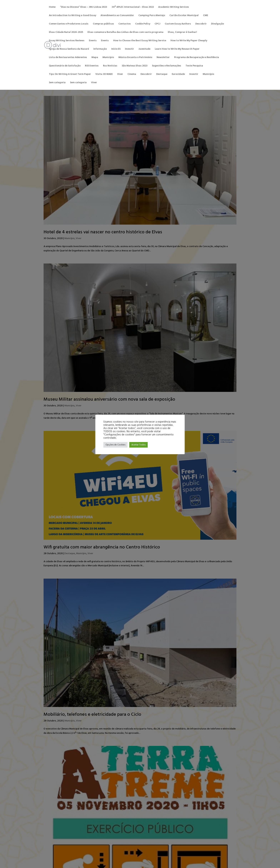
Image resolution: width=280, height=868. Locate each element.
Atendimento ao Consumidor (117, 16)
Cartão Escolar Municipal (184, 16)
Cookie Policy (143, 24)
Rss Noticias (110, 66)
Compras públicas (103, 24)
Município (108, 58)
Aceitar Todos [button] (138, 445)
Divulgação (217, 24)
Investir (129, 49)
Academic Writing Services (174, 7)
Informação (100, 49)
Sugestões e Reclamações (167, 66)
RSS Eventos (92, 66)
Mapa (95, 58)
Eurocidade (178, 75)
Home (52, 7)
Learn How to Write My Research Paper (177, 49)
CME (206, 16)
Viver (120, 75)
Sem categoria (57, 83)
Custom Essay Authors (178, 24)
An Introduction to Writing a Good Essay (72, 16)
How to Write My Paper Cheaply (189, 41)
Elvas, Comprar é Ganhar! (182, 33)
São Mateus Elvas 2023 (135, 66)
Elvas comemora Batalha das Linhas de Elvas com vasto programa (125, 33)
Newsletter (163, 58)
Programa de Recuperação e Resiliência (197, 58)
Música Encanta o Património (135, 58)
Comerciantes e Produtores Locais (69, 24)
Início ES (116, 49)
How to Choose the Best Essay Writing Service (140, 41)
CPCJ (157, 24)
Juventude (144, 49)
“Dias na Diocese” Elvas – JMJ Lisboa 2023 (84, 7)
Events (93, 41)
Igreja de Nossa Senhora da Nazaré (69, 49)
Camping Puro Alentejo (152, 16)
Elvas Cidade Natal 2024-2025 (66, 33)
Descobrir (201, 24)
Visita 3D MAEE (104, 75)
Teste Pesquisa (194, 66)
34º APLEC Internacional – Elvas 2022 (133, 7)
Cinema (132, 75)
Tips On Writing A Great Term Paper (70, 75)
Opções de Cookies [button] (115, 445)
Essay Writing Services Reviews (67, 41)
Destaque (162, 75)
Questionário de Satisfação (65, 66)
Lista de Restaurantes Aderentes (68, 58)
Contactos (125, 24)
